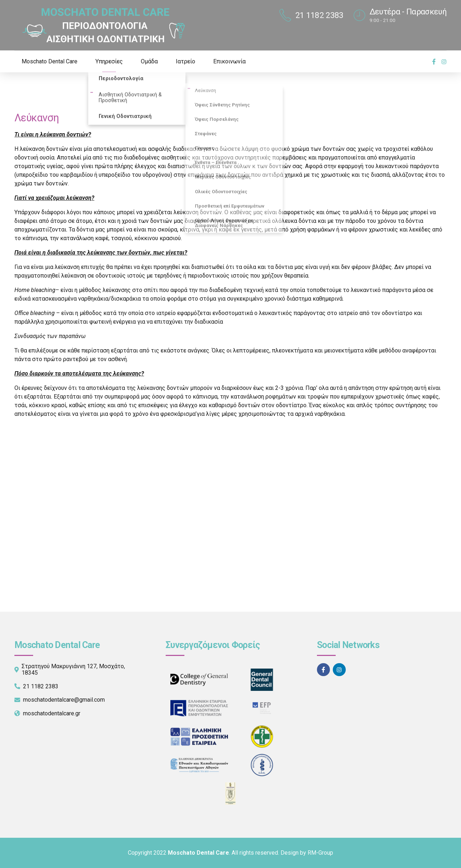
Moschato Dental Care (50, 61)
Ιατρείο (185, 61)
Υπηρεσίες (109, 61)
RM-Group (320, 853)
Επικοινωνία (229, 61)
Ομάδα (149, 61)
